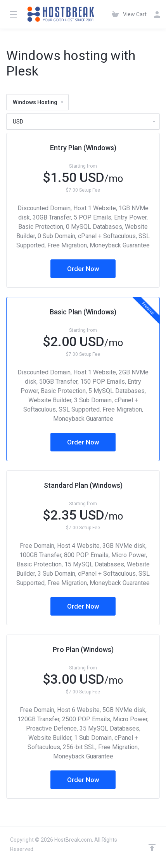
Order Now (83, 269)
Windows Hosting (39, 102)
